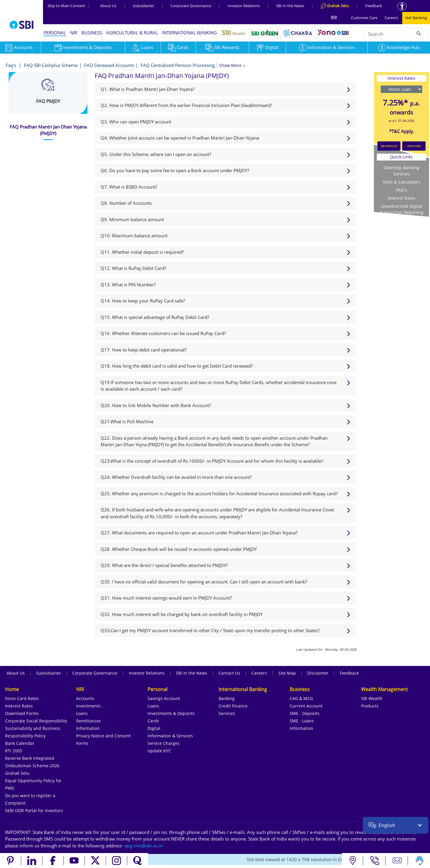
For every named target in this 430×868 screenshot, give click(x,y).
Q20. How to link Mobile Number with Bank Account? (156, 405)
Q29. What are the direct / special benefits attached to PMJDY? (164, 565)
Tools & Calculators (401, 182)
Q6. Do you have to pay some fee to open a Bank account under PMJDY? (175, 170)
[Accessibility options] (402, 6)
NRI (74, 33)
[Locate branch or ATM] (353, 861)
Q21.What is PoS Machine (127, 421)
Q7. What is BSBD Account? (129, 187)
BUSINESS (92, 33)
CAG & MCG (301, 698)
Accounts (85, 698)
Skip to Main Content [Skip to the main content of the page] (69, 6)
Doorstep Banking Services (401, 171)
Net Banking (416, 18)
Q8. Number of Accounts (126, 203)
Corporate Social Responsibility (36, 721)
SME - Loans (302, 721)
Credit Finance (233, 706)
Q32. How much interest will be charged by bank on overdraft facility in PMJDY (182, 614)
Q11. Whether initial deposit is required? (142, 252)
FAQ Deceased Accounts (109, 65)
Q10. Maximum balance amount (134, 236)
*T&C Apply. (401, 131)
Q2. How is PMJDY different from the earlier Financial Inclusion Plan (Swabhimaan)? (186, 105)
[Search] (419, 33)
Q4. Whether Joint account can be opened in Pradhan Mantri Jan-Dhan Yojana (180, 138)
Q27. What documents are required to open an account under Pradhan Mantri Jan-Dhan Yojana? (199, 533)
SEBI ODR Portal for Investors (34, 810)
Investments (88, 706)
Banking (227, 698)
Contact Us (229, 673)
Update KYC (159, 751)
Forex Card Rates (22, 698)
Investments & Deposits (83, 47)
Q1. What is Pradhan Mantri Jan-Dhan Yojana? (148, 89)
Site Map (287, 673)
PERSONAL (55, 33)
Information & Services (327, 47)
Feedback (374, 6)
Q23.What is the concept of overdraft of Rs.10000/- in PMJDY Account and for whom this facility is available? (212, 461)
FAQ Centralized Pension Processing (178, 65)
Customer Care (364, 18)
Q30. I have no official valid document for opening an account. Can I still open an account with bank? (204, 582)
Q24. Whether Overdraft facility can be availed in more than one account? (176, 477)
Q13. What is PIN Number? (128, 285)
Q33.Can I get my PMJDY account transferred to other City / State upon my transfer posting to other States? (210, 630)
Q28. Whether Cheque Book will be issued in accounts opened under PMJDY (179, 549)
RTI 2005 (14, 751)
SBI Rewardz (222, 47)
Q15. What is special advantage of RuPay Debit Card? (155, 317)
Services (227, 713)
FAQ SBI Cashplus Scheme (51, 65)
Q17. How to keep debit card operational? (143, 350)
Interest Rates (401, 198)
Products (370, 706)
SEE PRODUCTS (389, 146)
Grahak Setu (17, 773)
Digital (267, 47)
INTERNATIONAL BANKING (189, 33)
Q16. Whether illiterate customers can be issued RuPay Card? (163, 333)
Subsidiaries (143, 6)
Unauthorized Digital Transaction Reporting (401, 209)
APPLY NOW (414, 146)
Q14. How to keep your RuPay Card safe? (143, 301)
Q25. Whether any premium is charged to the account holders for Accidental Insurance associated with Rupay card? (219, 493)
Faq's (11, 65)
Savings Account (164, 698)
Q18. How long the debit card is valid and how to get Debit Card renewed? (177, 366)
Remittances (89, 721)
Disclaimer (318, 673)
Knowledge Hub (399, 47)
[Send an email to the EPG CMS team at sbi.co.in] (144, 846)
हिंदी (334, 18)
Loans (143, 47)
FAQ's (401, 190)
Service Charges (163, 743)
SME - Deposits (305, 713)
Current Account (306, 706)
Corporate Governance (191, 6)
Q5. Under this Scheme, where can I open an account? (156, 154)
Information (88, 728)
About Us (108, 6)
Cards (178, 47)
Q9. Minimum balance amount (132, 219)
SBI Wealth (372, 698)
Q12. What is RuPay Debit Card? (133, 268)
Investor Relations (244, 6)
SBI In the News (290, 6)
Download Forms (22, 713)
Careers (391, 18)
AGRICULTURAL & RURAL (132, 33)
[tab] (48, 130)
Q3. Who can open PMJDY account (136, 122)
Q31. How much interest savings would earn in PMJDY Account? (166, 598)
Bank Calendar (20, 743)
